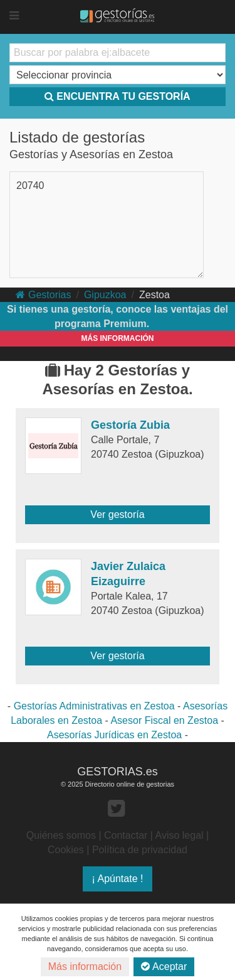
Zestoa (154, 295)
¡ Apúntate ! (118, 879)
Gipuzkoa (105, 295)
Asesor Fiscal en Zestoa (164, 720)
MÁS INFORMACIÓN (118, 338)
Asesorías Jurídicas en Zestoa (114, 735)
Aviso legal (180, 835)
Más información (85, 967)
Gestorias (43, 295)
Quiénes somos (61, 835)
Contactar (126, 835)
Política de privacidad (140, 850)
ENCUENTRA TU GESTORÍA (117, 96)
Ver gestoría (117, 514)
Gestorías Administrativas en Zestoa (94, 706)
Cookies (66, 850)
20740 (30, 186)
